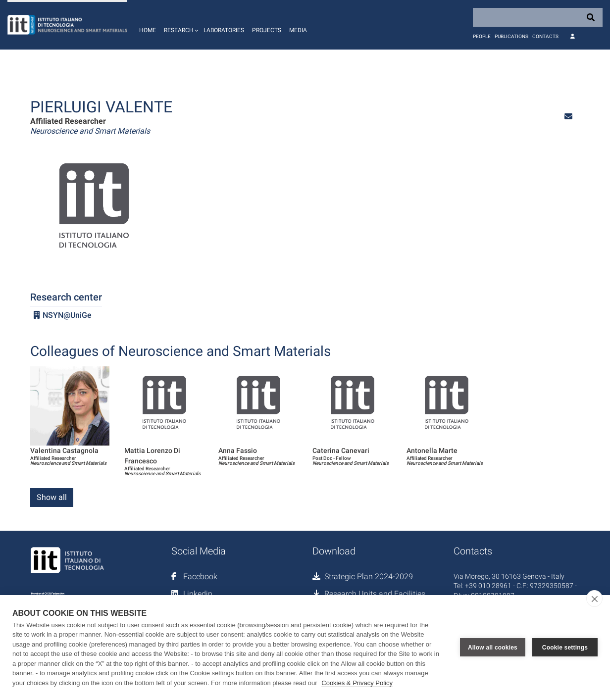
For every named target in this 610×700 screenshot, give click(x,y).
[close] (594, 599)
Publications (511, 36)
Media (298, 30)
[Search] (538, 17)
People (482, 36)
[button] (180, 25)
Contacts (545, 36)
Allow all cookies (493, 648)
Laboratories (224, 30)
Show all (52, 497)
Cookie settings (565, 648)
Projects (267, 30)
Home (148, 30)
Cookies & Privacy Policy (357, 683)
